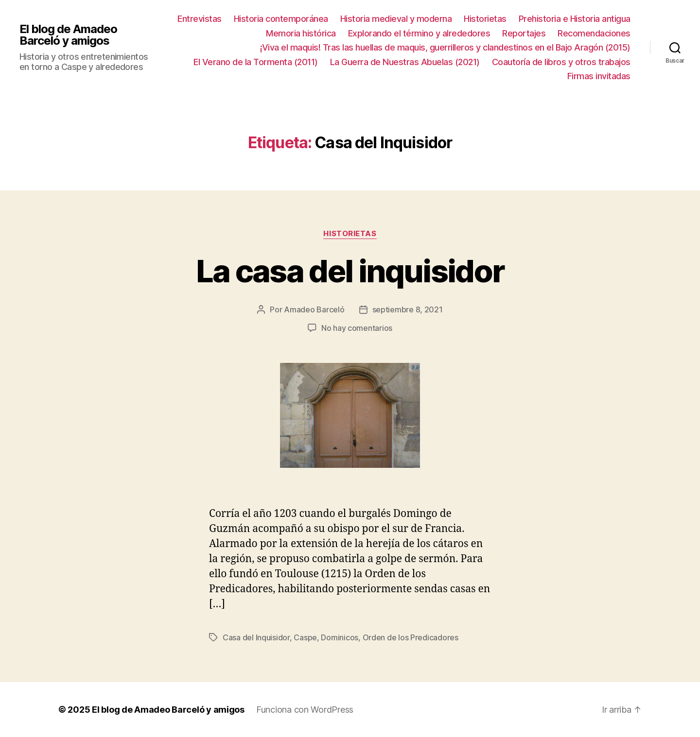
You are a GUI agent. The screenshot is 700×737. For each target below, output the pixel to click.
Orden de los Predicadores (411, 637)
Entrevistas (200, 19)
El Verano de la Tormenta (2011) (256, 62)
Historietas (485, 19)
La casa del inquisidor (350, 271)
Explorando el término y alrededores (419, 33)
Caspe (305, 637)
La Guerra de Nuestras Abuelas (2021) (405, 62)
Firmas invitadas (599, 76)
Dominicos (340, 637)
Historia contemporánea (281, 19)
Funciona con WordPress (305, 710)
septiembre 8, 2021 (408, 309)
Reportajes (524, 33)
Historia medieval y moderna (396, 19)
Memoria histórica (301, 33)
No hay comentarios (357, 328)
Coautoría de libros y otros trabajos (561, 62)
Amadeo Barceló (314, 309)
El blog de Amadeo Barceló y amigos (68, 35)
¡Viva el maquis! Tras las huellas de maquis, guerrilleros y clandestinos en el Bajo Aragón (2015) (445, 47)
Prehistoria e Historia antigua (575, 19)
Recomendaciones (594, 33)
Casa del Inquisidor (256, 637)
